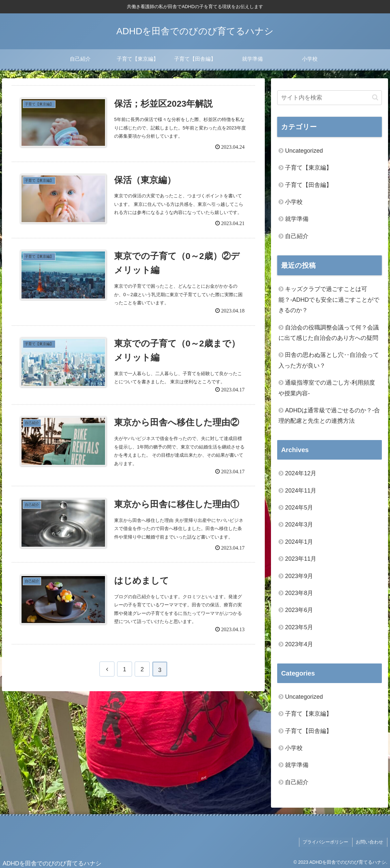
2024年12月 (301, 473)
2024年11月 (301, 491)
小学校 (294, 202)
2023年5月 (299, 627)
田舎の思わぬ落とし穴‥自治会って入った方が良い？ (329, 360)
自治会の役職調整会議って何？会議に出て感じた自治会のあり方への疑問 (329, 333)
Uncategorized (304, 151)
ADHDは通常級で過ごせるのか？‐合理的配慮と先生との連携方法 (329, 416)
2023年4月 (299, 644)
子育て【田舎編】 (308, 185)
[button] (375, 97)
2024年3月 (299, 525)
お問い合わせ (370, 842)
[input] (330, 98)
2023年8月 (299, 593)
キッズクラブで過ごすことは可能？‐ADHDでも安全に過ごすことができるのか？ (329, 300)
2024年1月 (299, 542)
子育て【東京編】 (308, 168)
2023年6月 (299, 610)
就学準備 (297, 219)
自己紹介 (297, 236)
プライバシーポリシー (327, 842)
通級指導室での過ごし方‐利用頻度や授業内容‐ (327, 388)
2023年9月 (299, 576)
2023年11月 (301, 559)
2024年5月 (299, 508)
